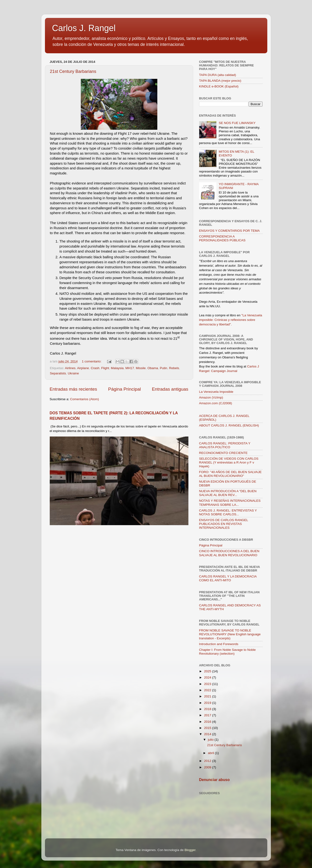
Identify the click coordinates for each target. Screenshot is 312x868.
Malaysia (117, 368)
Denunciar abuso (214, 780)
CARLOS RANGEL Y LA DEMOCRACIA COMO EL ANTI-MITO (228, 578)
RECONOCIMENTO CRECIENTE (223, 453)
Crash (95, 368)
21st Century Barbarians (73, 71)
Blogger (190, 850)
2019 (208, 703)
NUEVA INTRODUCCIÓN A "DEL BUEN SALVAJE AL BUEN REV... (228, 493)
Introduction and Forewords (219, 644)
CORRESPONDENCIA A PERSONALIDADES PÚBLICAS (222, 238)
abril (211, 753)
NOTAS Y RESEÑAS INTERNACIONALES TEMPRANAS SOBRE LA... (230, 503)
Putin (164, 368)
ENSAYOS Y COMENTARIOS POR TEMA (230, 231)
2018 (208, 709)
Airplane (83, 368)
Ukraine (74, 373)
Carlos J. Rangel (84, 28)
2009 (208, 767)
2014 (208, 734)
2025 (208, 671)
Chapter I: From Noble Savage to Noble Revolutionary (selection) (227, 652)
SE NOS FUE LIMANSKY (237, 123)
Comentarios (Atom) (85, 399)
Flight (105, 368)
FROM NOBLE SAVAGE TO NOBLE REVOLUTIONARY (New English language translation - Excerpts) (230, 634)
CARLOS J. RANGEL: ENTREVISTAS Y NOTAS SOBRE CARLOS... (228, 512)
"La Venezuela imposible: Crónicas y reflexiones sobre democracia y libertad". (231, 320)
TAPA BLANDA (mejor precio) (220, 81)
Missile (141, 368)
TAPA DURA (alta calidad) (218, 75)
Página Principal (124, 389)
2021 (208, 696)
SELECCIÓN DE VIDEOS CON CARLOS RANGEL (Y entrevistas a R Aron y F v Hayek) (229, 462)
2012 (208, 761)
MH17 (130, 368)
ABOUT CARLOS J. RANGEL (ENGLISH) (229, 425)
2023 (208, 684)
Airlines (70, 368)
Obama (153, 368)
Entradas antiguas (170, 389)
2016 (208, 722)
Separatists (58, 373)
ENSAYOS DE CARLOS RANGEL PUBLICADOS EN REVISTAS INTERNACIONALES (224, 524)
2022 (208, 690)
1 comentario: (92, 361)
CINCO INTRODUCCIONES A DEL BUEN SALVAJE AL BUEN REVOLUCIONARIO (229, 553)
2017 (208, 715)
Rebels (174, 368)
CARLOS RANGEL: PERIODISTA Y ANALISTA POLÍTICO (225, 445)
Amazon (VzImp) (211, 397)
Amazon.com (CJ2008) (216, 403)
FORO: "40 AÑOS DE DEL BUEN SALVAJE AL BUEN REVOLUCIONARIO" (230, 474)
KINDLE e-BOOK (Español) (219, 86)
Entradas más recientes (73, 389)
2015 (208, 728)
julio (211, 740)
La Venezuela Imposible (216, 392)
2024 (208, 677)
